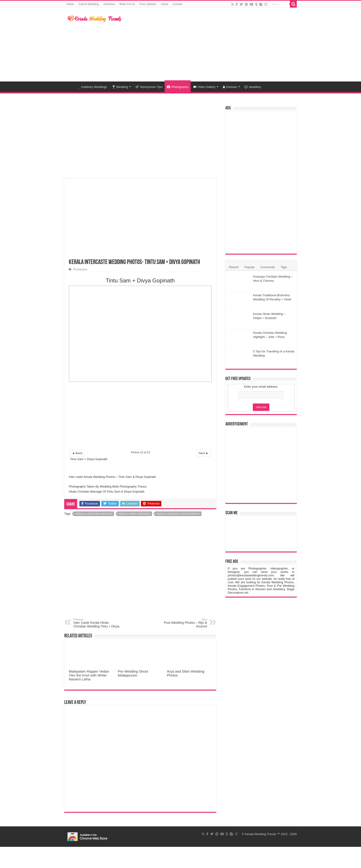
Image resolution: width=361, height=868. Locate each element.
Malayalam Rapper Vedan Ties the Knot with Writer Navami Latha (89, 675)
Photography (178, 87)
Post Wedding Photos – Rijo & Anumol (183, 623)
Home (70, 4)
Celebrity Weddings (93, 87)
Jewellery (253, 87)
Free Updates (148, 4)
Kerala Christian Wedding (94, 514)
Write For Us (127, 4)
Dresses (230, 87)
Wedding (120, 87)
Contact (177, 4)
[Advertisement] (210, 45)
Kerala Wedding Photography (178, 514)
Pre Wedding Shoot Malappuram (133, 673)
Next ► (204, 453)
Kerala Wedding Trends (261, 834)
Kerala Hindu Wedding (135, 514)
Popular (249, 267)
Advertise (109, 4)
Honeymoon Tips (149, 87)
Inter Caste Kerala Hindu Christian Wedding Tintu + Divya (97, 623)
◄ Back (77, 453)
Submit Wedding (89, 4)
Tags (284, 267)
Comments (268, 267)
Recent (234, 267)
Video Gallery (204, 87)
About (164, 4)
